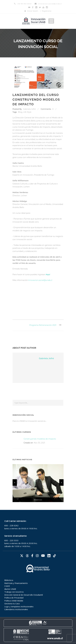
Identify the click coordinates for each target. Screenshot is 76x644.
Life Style (27, 112)
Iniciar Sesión (33, 11)
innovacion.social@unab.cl (40, 280)
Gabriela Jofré (29, 109)
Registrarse (47, 11)
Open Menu (51, 21)
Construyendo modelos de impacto (40, 439)
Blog (20, 112)
